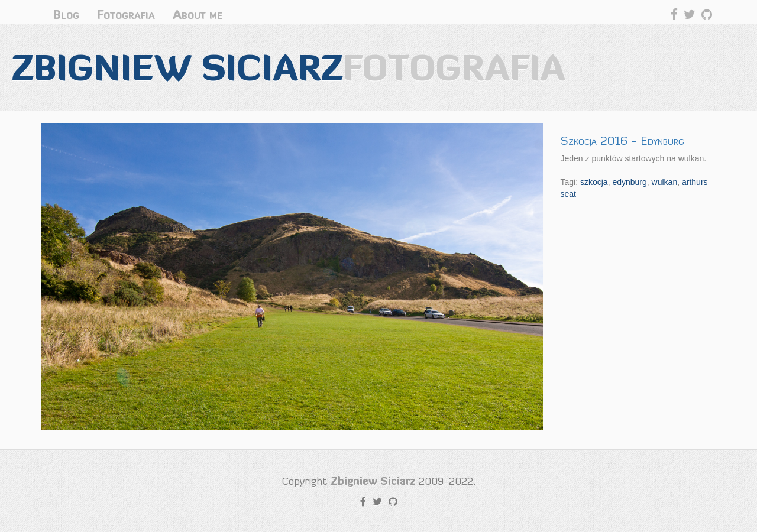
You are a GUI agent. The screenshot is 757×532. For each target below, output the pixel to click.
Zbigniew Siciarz (289, 67)
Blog (66, 14)
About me (198, 14)
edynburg (629, 182)
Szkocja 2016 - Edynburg (622, 141)
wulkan (665, 182)
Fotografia (126, 14)
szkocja (594, 182)
